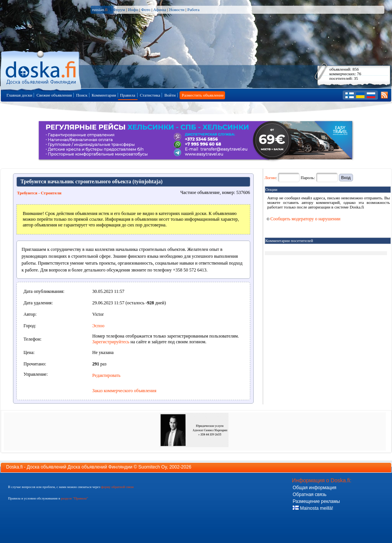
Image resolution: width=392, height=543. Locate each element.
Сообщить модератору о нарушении (304, 219)
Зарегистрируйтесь (111, 342)
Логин (270, 178)
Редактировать (107, 375)
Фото (146, 10)
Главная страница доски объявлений (41, 69)
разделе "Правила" (74, 498)
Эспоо (99, 326)
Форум (119, 10)
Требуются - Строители (39, 193)
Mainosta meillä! (313, 508)
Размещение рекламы (316, 501)
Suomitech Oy (152, 467)
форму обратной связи (117, 487)
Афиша (160, 10)
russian (100, 10)
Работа (193, 10)
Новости (177, 10)
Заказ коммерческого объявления (125, 391)
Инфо (133, 10)
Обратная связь (309, 495)
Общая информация (314, 488)
